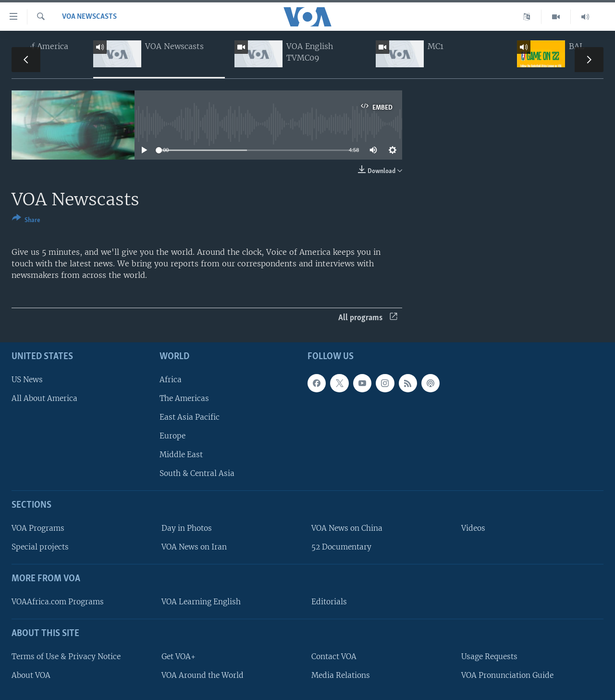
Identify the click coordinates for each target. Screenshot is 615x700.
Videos (473, 528)
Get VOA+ (178, 656)
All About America (44, 398)
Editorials (329, 602)
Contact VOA (334, 656)
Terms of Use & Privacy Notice (66, 656)
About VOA (31, 675)
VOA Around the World (203, 675)
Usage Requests (489, 656)
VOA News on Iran (194, 547)
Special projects (40, 547)
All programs (368, 318)
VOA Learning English (201, 602)
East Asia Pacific (190, 417)
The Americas (184, 398)
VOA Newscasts (89, 17)
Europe (172, 436)
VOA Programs (38, 528)
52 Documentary (341, 547)
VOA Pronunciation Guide (507, 675)
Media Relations (341, 675)
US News (27, 380)
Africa (171, 380)
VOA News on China (347, 528)
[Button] (26, 221)
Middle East (181, 455)
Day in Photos (187, 528)
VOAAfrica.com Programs (58, 602)
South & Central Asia (197, 473)
